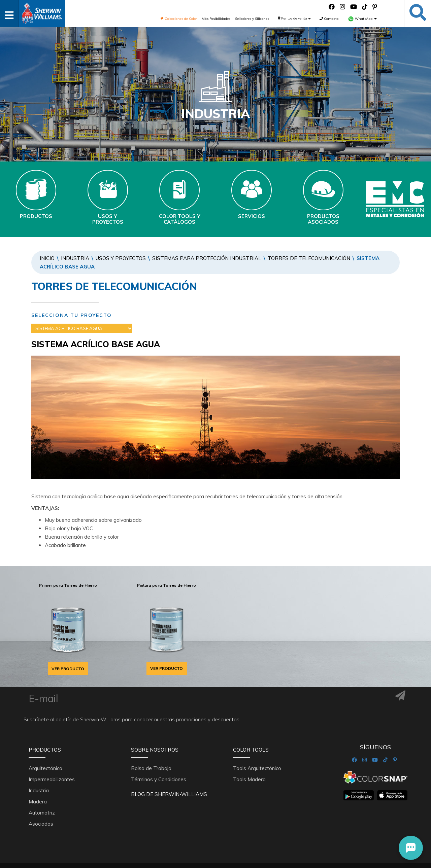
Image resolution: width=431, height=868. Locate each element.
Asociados (41, 824)
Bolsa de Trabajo (151, 768)
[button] (411, 848)
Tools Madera (249, 779)
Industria (75, 258)
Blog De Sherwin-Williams (169, 794)
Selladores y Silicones (252, 19)
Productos (45, 750)
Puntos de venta (294, 18)
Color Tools (251, 750)
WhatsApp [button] (362, 19)
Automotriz (42, 813)
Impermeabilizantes (52, 779)
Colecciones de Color (179, 19)
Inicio (47, 258)
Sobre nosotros (155, 750)
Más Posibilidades (216, 19)
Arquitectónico (45, 768)
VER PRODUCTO (68, 669)
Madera (38, 802)
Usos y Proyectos (121, 258)
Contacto (329, 19)
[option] (68, 627)
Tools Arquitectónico (257, 768)
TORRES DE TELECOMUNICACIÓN (309, 258)
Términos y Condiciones (159, 779)
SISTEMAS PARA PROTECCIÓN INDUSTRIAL (207, 258)
